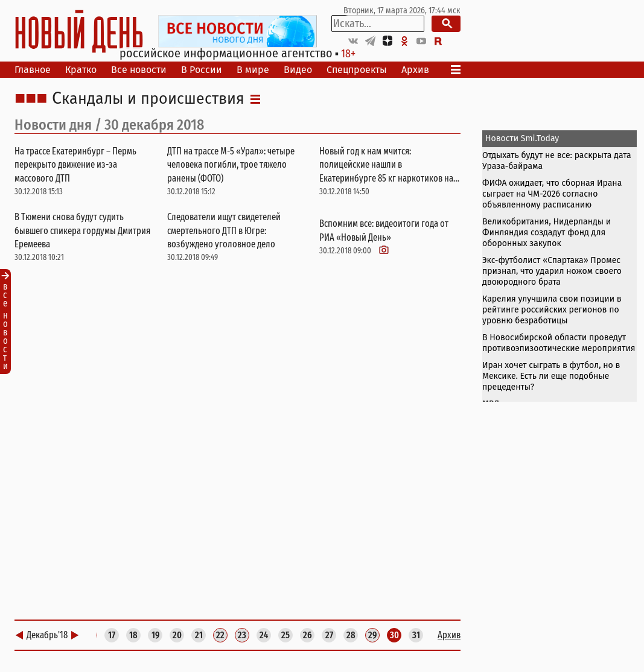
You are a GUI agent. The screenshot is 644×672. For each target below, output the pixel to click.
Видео (298, 70)
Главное (33, 70)
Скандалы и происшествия (148, 99)
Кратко (81, 70)
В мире (253, 70)
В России (202, 70)
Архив (415, 70)
